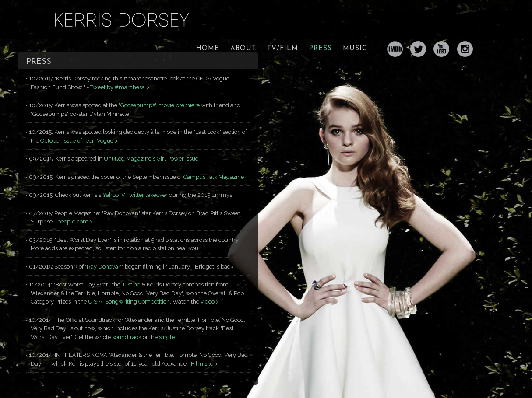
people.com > (75, 222)
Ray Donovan (104, 267)
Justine (131, 285)
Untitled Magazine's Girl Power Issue (151, 159)
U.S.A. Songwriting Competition (129, 302)
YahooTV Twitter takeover (136, 195)
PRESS (321, 49)
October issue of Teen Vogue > (79, 141)
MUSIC (355, 49)
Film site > (204, 364)
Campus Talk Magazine (214, 177)
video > (210, 302)
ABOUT (243, 49)
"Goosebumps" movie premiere (159, 105)
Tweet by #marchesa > (120, 87)
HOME (208, 49)
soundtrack (127, 337)
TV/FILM (283, 49)
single (167, 337)
